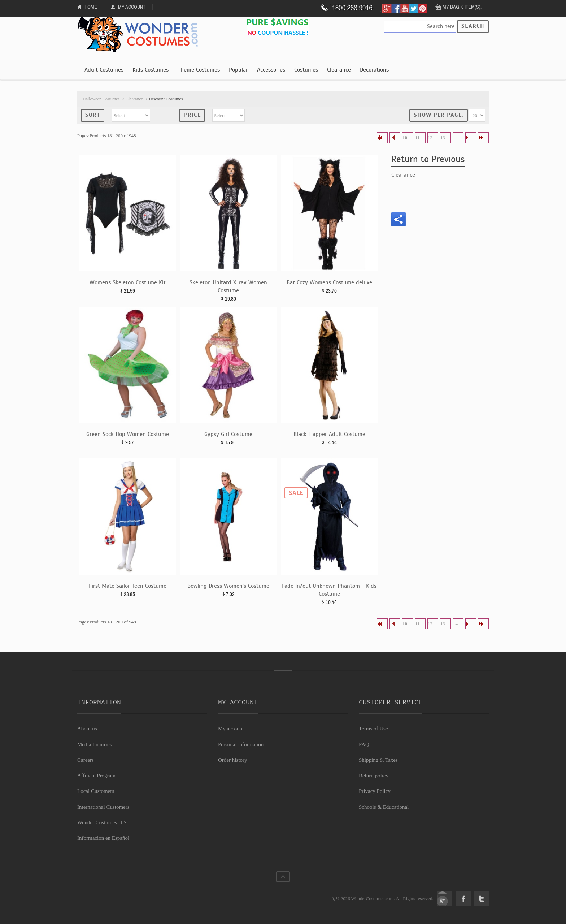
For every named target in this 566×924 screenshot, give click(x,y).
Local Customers (96, 791)
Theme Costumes (199, 70)
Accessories (271, 70)
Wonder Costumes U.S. (103, 822)
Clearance (339, 70)
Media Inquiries (94, 744)
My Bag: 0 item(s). (462, 7)
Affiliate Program (96, 776)
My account (231, 729)
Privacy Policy (375, 791)
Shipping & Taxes (378, 760)
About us (87, 729)
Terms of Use (373, 729)
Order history (232, 760)
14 (455, 137)
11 (417, 137)
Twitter (482, 899)
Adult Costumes (104, 70)
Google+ (444, 899)
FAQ (364, 744)
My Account (132, 7)
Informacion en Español (103, 838)
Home (91, 7)
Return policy (374, 776)
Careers (86, 760)
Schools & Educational (384, 807)
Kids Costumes (151, 70)
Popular (238, 70)
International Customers (103, 807)
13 (443, 137)
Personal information (241, 744)
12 (430, 137)
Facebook (463, 899)
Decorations (374, 70)
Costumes (306, 70)
